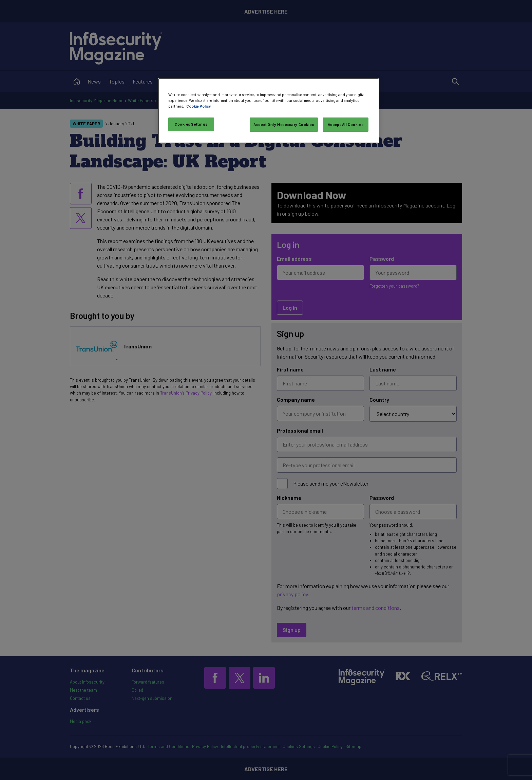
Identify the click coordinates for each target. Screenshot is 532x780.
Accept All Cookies (346, 124)
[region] (268, 111)
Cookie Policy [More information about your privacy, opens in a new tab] (199, 106)
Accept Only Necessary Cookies (284, 124)
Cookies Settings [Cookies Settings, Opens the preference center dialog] (191, 124)
